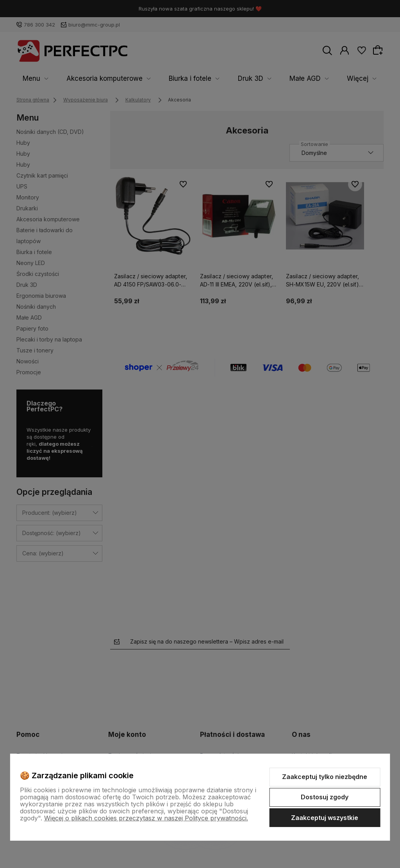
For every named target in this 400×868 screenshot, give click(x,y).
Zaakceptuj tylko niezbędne (325, 777)
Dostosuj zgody (325, 797)
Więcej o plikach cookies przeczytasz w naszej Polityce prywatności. (146, 818)
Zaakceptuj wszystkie (325, 818)
